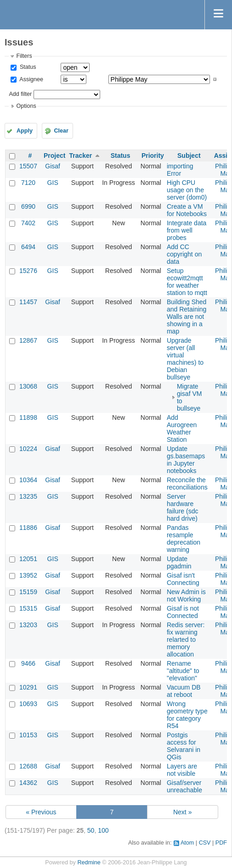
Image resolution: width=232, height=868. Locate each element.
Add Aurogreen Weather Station (182, 428)
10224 (28, 449)
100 (103, 830)
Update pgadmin (179, 562)
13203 (28, 625)
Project (54, 156)
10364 (28, 480)
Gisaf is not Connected (183, 612)
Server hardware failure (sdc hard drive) (182, 507)
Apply (25, 131)
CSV (205, 843)
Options (26, 106)
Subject (189, 156)
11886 (28, 528)
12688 (28, 766)
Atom (187, 843)
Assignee (31, 79)
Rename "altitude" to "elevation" (183, 671)
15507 (28, 166)
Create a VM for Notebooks (187, 210)
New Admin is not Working (186, 595)
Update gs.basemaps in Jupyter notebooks (186, 460)
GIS (53, 183)
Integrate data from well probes (187, 230)
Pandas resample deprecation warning (184, 539)
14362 (28, 783)
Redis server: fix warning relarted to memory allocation (186, 640)
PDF (221, 843)
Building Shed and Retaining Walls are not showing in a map (187, 317)
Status (27, 67)
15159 (28, 592)
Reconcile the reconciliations (187, 484)
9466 (28, 663)
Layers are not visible (182, 770)
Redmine (89, 862)
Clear (61, 131)
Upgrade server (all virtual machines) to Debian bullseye (185, 359)
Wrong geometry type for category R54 (187, 715)
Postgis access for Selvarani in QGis (184, 746)
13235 (28, 496)
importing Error (180, 170)
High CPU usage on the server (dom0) (187, 190)
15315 (28, 608)
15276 (28, 271)
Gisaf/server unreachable (184, 786)
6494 (28, 247)
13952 (28, 575)
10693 (28, 704)
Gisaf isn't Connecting (183, 579)
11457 (28, 302)
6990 (28, 206)
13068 (28, 386)
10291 (28, 687)
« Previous (41, 812)
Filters (24, 56)
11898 (28, 417)
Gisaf (53, 166)
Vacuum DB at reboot (184, 691)
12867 (28, 340)
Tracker (80, 156)
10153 (28, 735)
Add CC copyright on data (184, 254)
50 (91, 830)
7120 (28, 183)
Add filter (20, 94)
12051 (28, 559)
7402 (28, 223)
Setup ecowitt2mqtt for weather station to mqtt (187, 282)
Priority (153, 156)
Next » (182, 812)
